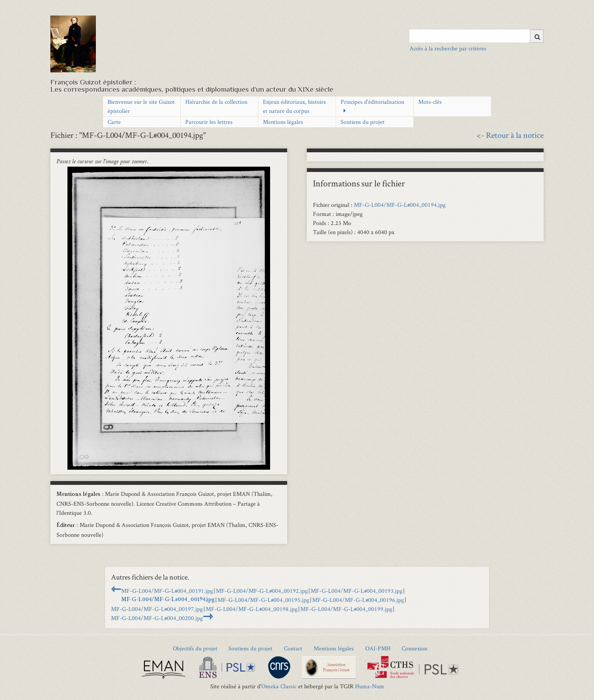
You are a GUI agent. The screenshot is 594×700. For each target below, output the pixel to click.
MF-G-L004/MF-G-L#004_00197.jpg (157, 609)
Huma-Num (370, 686)
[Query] (477, 36)
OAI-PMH (378, 648)
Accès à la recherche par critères (448, 48)
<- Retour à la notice (510, 135)
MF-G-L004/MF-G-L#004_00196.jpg (358, 600)
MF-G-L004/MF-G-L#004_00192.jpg (262, 591)
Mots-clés (430, 102)
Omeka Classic (279, 686)
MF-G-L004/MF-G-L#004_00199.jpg (346, 609)
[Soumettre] (537, 36)
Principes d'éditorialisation (372, 102)
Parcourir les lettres (209, 122)
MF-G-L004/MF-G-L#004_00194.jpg (400, 205)
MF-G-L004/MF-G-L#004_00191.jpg (167, 591)
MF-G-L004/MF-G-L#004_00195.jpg (263, 600)
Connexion (414, 648)
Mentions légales (283, 122)
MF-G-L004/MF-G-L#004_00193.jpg (356, 591)
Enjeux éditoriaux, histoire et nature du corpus (295, 106)
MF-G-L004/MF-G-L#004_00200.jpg (157, 618)
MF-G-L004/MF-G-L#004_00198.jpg (252, 609)
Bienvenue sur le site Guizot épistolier (141, 106)
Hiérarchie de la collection (216, 102)
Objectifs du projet (195, 648)
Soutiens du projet (363, 122)
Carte (114, 122)
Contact (293, 648)
